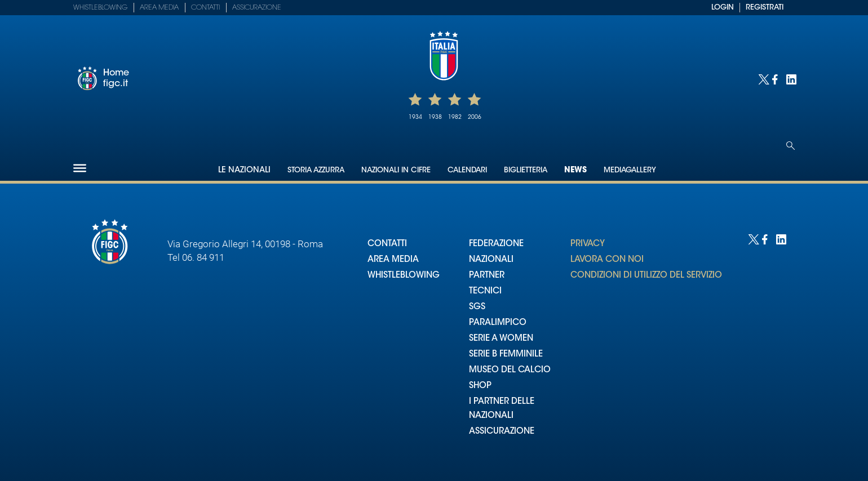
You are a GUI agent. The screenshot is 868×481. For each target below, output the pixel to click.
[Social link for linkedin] (790, 79)
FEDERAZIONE (496, 244)
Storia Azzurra (316, 170)
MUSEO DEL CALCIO (510, 370)
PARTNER (487, 276)
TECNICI (485, 291)
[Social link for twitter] (762, 79)
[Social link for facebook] (776, 79)
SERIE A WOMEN (501, 339)
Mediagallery (630, 170)
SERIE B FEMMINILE (506, 355)
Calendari (467, 170)
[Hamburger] (80, 168)
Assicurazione (257, 8)
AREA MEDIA (393, 260)
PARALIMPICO (498, 323)
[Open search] (790, 146)
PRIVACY (588, 244)
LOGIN (723, 8)
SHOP (480, 386)
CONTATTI (387, 244)
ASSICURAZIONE (502, 432)
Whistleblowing (100, 8)
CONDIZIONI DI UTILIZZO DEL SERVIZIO (646, 276)
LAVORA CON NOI (607, 260)
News (575, 171)
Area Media (159, 8)
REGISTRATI (765, 8)
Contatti (205, 8)
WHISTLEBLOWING (404, 276)
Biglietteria (526, 170)
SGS (477, 307)
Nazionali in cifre (396, 170)
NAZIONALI (491, 260)
